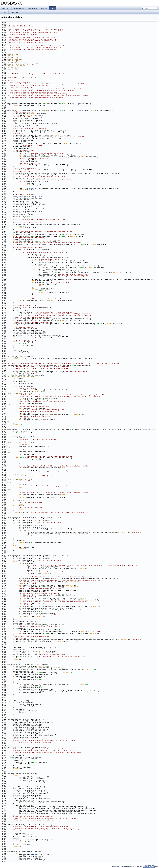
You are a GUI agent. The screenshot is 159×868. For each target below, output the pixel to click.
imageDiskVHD (18, 197)
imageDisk (79, 104)
